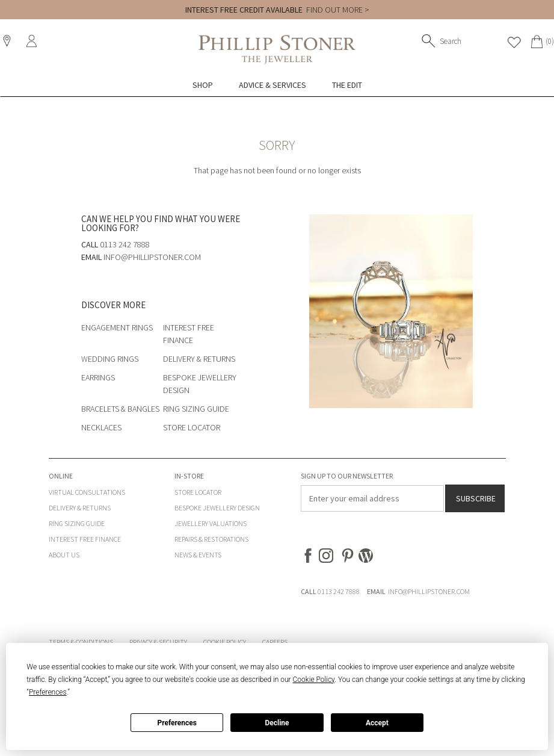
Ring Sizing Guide (196, 409)
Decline (277, 723)
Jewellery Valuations (211, 523)
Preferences (177, 723)
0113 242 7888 (339, 591)
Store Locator (192, 427)
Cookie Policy (225, 642)
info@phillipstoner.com (152, 257)
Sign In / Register (33, 41)
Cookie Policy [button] (314, 680)
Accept (377, 723)
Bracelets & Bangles (120, 409)
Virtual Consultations (87, 492)
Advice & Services (272, 85)
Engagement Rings (117, 327)
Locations (8, 41)
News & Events (198, 555)
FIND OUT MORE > (338, 10)
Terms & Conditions (81, 642)
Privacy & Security (158, 642)
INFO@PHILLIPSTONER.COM (429, 591)
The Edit (347, 85)
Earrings (98, 377)
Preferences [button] (48, 692)
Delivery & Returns (199, 359)
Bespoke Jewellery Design (217, 508)
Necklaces (101, 427)
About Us (64, 555)
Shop (203, 85)
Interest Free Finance (85, 539)
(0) (550, 41)
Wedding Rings (110, 359)
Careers (275, 642)
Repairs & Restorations (211, 539)
